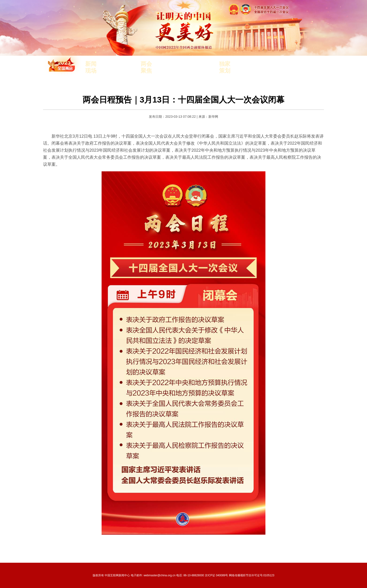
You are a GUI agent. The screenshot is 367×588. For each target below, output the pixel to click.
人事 (161, 64)
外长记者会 (202, 71)
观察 (106, 71)
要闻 (106, 64)
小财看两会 (283, 71)
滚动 (117, 71)
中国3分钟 (244, 64)
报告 (161, 71)
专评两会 (262, 64)
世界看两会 (245, 71)
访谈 (128, 64)
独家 (128, 71)
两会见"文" (281, 64)
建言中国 (264, 71)
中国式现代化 (179, 64)
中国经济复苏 (179, 71)
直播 (117, 64)
